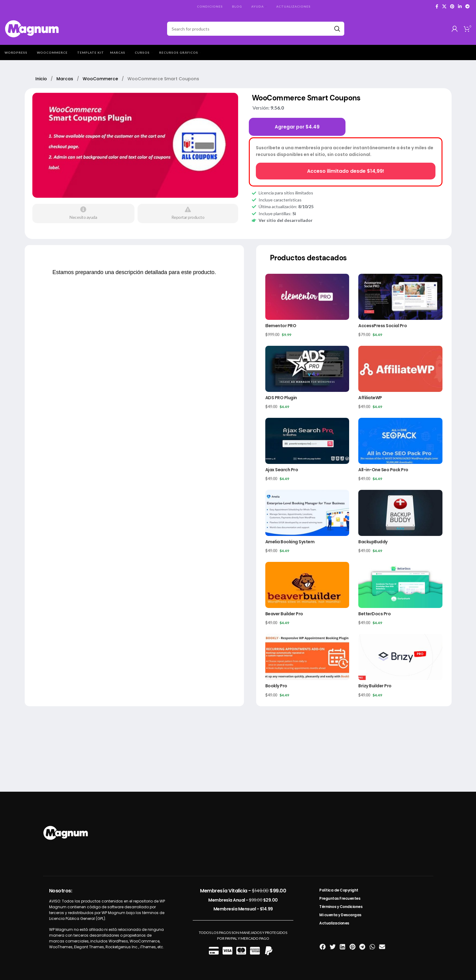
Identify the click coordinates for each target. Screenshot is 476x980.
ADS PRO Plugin (281, 398)
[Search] (256, 29)
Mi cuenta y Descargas (340, 915)
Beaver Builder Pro (284, 614)
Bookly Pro (276, 686)
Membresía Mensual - (243, 909)
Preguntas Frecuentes (340, 898)
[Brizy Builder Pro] (400, 657)
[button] (323, 947)
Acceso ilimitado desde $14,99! (346, 171)
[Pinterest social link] (452, 7)
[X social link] (444, 7)
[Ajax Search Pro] (307, 441)
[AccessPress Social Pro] (400, 297)
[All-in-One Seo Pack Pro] (400, 441)
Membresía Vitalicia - (243, 891)
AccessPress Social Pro (383, 326)
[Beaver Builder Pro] (307, 585)
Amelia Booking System (290, 542)
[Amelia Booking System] (307, 513)
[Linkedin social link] (460, 7)
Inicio (42, 79)
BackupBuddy (373, 542)
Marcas (65, 79)
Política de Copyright (339, 890)
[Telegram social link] (467, 7)
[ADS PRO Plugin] (307, 369)
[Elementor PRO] (307, 297)
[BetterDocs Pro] (400, 585)
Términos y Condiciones (341, 907)
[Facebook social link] (437, 7)
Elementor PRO (281, 326)
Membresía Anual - (243, 900)
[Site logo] (32, 28)
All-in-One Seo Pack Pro (383, 470)
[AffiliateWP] (400, 369)
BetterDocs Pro (374, 614)
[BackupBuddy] (400, 513)
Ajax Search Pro (282, 470)
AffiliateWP (370, 398)
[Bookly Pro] (307, 657)
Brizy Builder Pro (375, 686)
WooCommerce (101, 79)
